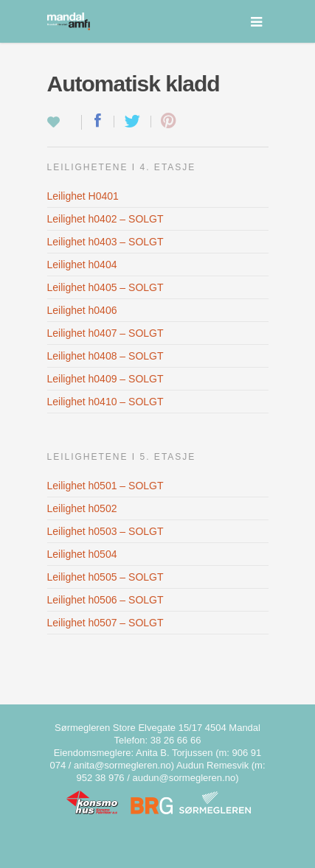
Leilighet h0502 (82, 508)
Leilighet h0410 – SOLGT (105, 402)
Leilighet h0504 (82, 554)
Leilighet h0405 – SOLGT (105, 287)
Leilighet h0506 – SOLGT (105, 600)
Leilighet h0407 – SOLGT (105, 333)
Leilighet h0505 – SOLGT (105, 577)
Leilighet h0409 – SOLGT (105, 379)
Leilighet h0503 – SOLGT (105, 531)
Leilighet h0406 (82, 310)
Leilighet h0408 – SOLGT (105, 356)
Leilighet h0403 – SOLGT (105, 242)
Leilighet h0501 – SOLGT (105, 486)
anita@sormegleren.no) (124, 765)
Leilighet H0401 (83, 196)
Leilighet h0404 (82, 265)
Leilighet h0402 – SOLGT (105, 219)
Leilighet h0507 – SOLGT (105, 623)
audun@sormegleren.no (184, 778)
